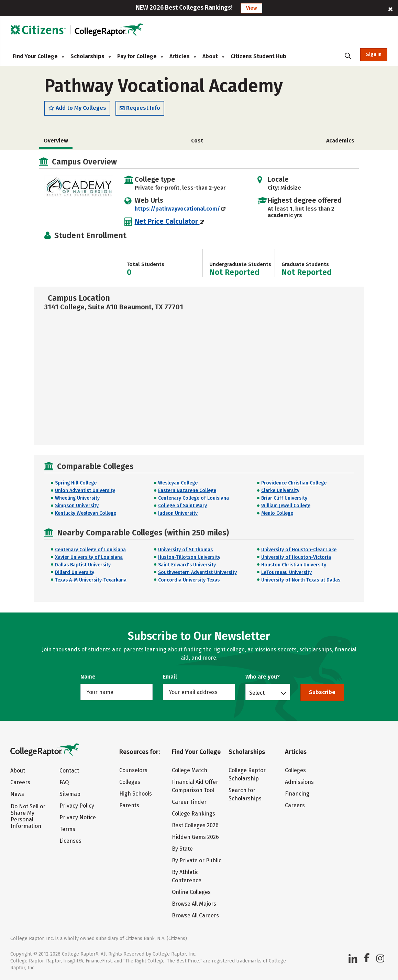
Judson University (178, 515)
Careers (20, 783)
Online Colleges (191, 892)
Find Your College (38, 56)
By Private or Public (197, 860)
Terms (67, 829)
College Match (190, 770)
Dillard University (75, 573)
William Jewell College (286, 507)
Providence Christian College (294, 484)
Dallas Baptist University (83, 566)
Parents (129, 805)
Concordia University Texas (189, 581)
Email (170, 677)
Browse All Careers (195, 915)
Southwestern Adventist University (197, 573)
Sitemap (70, 794)
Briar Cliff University (284, 499)
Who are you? (263, 677)
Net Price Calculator (169, 222)
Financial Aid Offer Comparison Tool (195, 786)
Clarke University (280, 492)
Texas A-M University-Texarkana (91, 581)
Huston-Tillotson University (189, 558)
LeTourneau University (286, 573)
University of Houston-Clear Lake (299, 551)
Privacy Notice (78, 818)
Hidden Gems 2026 (195, 837)
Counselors (133, 770)
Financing (297, 794)
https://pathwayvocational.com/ (180, 210)
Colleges (130, 782)
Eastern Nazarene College (187, 492)
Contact (69, 771)
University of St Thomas (185, 551)
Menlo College (277, 515)
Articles (183, 56)
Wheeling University (77, 499)
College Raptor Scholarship (247, 774)
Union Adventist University (85, 492)
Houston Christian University (294, 566)
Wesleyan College (178, 484)
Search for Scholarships (245, 794)
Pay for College (140, 56)
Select (257, 693)
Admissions (299, 782)
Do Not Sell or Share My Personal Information (28, 817)
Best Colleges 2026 (195, 825)
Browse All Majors (194, 904)
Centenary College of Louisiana (194, 499)
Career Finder (189, 802)
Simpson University (77, 507)
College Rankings (194, 814)
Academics (340, 142)
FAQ (64, 783)
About (213, 56)
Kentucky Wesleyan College (86, 515)
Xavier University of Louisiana (89, 558)
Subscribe (322, 692)
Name (88, 677)
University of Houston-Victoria (296, 558)
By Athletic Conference (187, 876)
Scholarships (91, 56)
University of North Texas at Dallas (301, 581)
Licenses (70, 841)
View (251, 8)
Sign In (374, 55)
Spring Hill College (76, 484)
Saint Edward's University (187, 566)
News (17, 794)
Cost (197, 142)
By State (182, 849)
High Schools (136, 794)
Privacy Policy (77, 806)
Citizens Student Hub (258, 56)
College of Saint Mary (183, 507)
